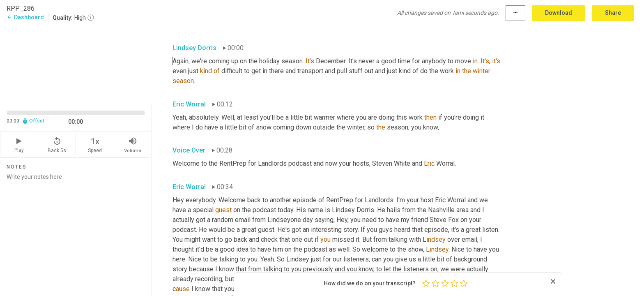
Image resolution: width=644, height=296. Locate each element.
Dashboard (25, 17)
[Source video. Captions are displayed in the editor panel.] (76, 64)
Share (613, 13)
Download (559, 13)
